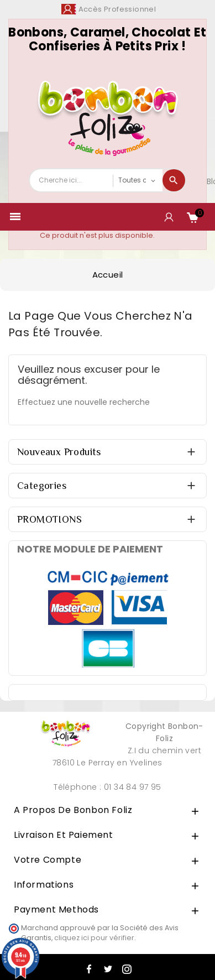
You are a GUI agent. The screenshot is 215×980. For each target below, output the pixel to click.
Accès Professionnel (117, 9)
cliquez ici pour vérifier (94, 938)
